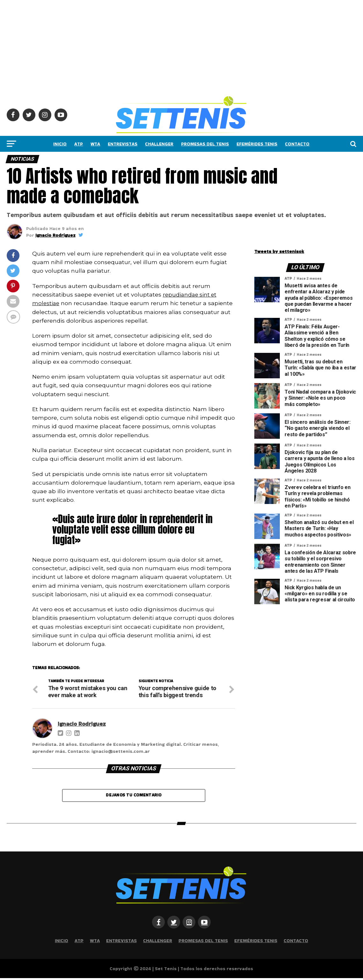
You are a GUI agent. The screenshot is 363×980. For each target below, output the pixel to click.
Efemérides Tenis (257, 144)
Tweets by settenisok (279, 251)
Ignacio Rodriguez (55, 235)
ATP (79, 144)
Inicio (60, 144)
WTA (95, 144)
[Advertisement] (181, 45)
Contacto (297, 144)
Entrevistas (123, 144)
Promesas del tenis (205, 144)
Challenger (159, 144)
